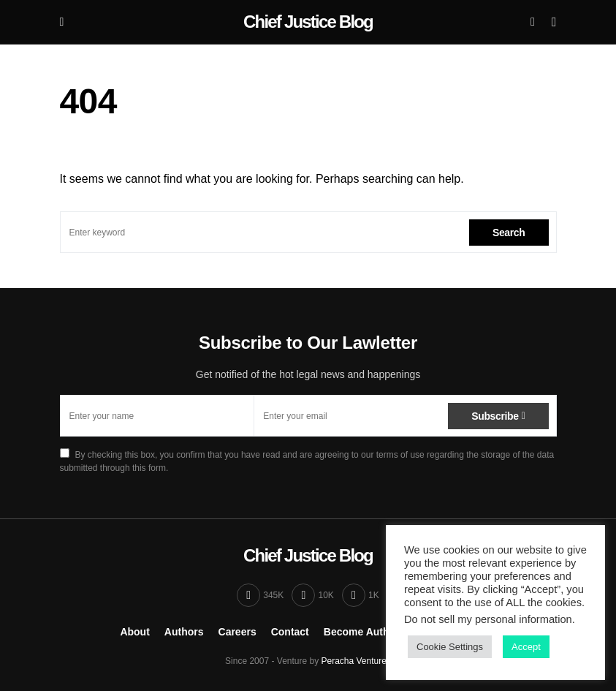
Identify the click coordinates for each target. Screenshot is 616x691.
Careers (237, 632)
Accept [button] (526, 647)
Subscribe (495, 416)
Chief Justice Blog (308, 22)
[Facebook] (260, 595)
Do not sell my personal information (488, 619)
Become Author (362, 632)
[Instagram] (312, 595)
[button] (62, 22)
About (134, 632)
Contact (290, 632)
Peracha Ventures (356, 661)
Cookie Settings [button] (450, 647)
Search (509, 233)
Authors (184, 632)
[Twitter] (361, 595)
